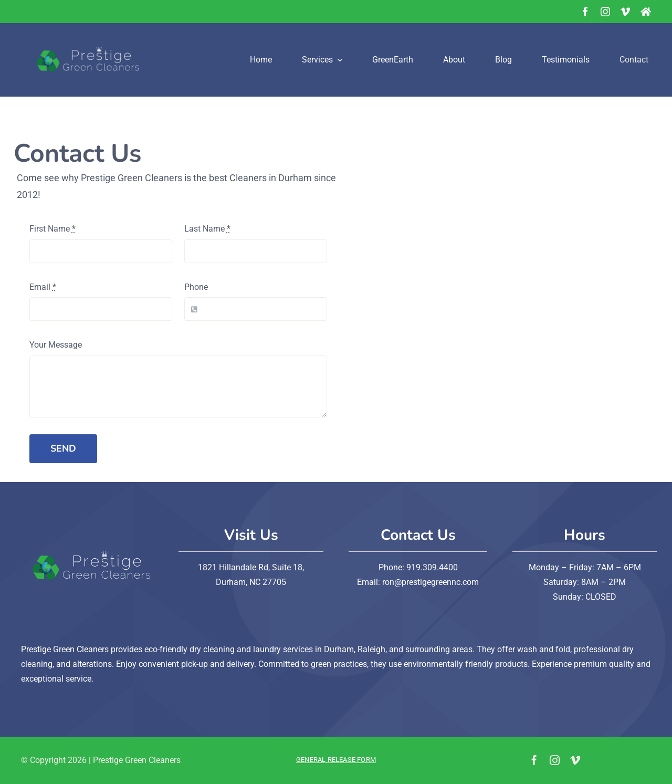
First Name (52, 229)
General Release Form (336, 760)
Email (43, 287)
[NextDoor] (646, 12)
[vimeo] (625, 12)
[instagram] (605, 12)
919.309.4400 (431, 567)
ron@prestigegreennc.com (430, 582)
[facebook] (585, 12)
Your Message (56, 345)
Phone (196, 287)
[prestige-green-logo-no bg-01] (84, 27)
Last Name (207, 229)
